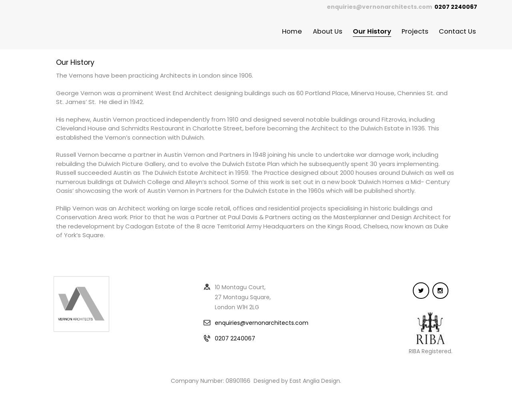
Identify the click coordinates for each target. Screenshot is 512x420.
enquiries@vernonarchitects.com (379, 7)
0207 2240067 (235, 338)
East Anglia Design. (315, 381)
